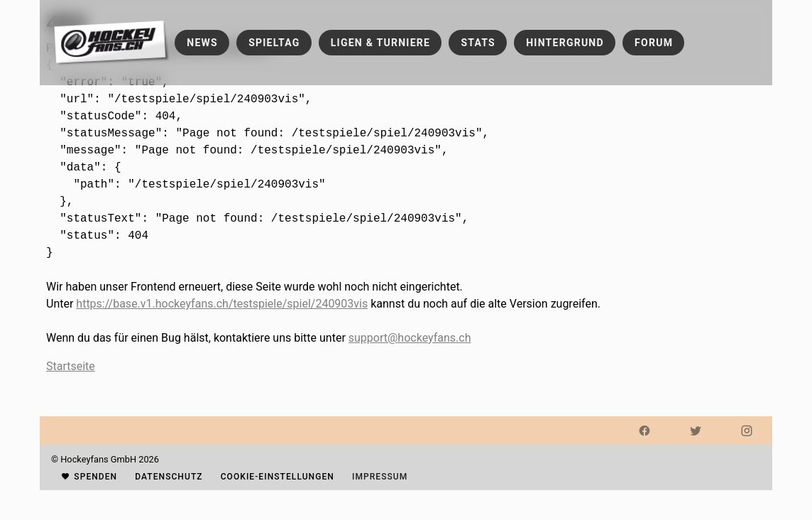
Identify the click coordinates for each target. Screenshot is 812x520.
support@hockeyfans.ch (410, 338)
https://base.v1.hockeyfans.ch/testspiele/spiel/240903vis (222, 304)
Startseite (71, 366)
